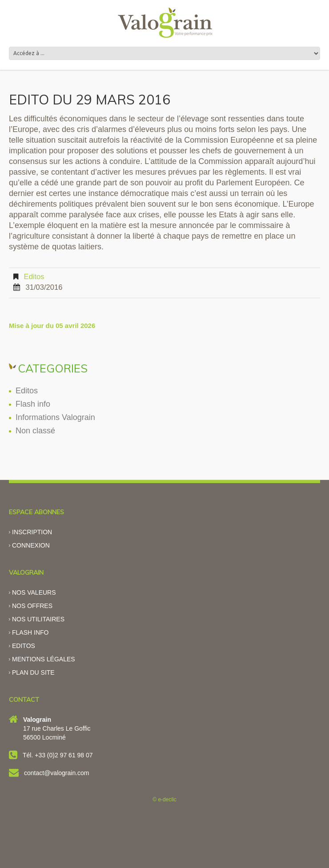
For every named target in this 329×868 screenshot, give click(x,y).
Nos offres (32, 606)
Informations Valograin (55, 417)
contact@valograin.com (57, 773)
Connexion (31, 545)
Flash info (33, 404)
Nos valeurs (34, 592)
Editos (34, 277)
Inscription (32, 532)
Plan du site (33, 672)
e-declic (167, 800)
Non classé (35, 431)
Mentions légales (44, 659)
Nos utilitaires (38, 619)
